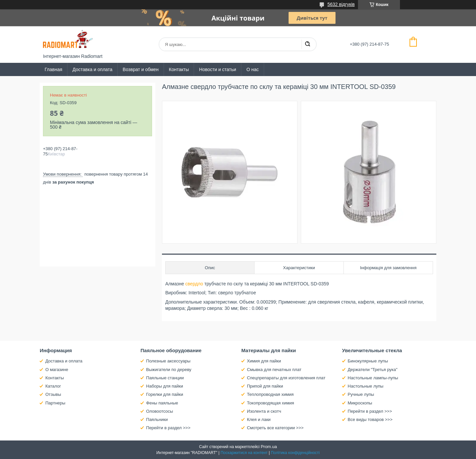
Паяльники (157, 419)
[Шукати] (307, 44)
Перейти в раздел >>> (168, 428)
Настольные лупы (366, 386)
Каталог (53, 386)
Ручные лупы (361, 394)
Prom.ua (269, 447)
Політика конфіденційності (295, 453)
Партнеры (55, 403)
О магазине (57, 370)
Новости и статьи (218, 69)
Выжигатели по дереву (169, 370)
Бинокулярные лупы (368, 361)
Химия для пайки (264, 361)
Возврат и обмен (141, 69)
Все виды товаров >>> (370, 419)
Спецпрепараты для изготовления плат (286, 378)
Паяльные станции (165, 378)
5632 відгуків (341, 4)
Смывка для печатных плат (274, 370)
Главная (53, 69)
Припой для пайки (265, 386)
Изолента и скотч (264, 411)
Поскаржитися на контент (244, 453)
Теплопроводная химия (270, 394)
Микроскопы (360, 403)
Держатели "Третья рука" (373, 370)
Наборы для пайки (165, 386)
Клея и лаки (259, 419)
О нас (252, 69)
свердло (194, 284)
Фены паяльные (162, 403)
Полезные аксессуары (168, 361)
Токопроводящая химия (271, 403)
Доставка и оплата (92, 69)
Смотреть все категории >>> (275, 428)
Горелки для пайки (165, 394)
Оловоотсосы (159, 411)
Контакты (179, 69)
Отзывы (53, 394)
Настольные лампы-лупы (373, 378)
